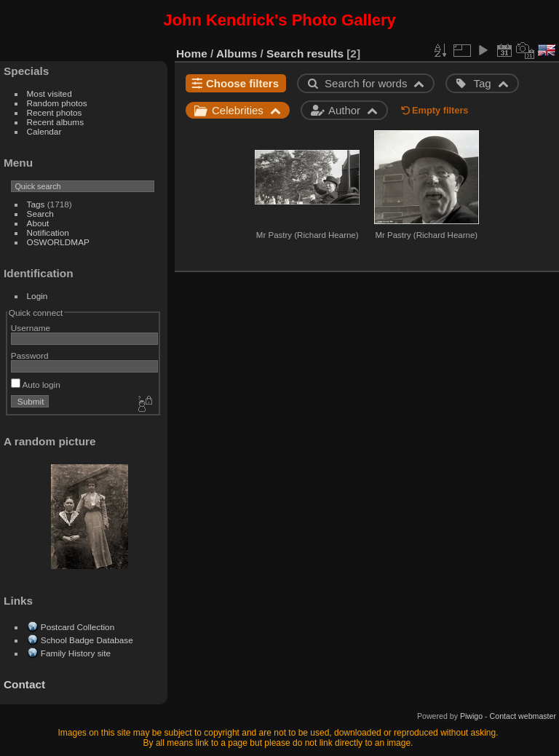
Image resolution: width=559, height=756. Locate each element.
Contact (24, 684)
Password (30, 355)
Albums (237, 53)
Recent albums (55, 122)
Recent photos (55, 112)
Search (40, 214)
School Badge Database (87, 640)
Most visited (49, 93)
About (38, 223)
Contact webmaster (523, 716)
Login (37, 296)
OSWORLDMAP (58, 242)
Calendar (44, 131)
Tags (36, 204)
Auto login (36, 385)
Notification (48, 232)
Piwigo (471, 716)
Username (31, 328)
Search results (305, 53)
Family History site (76, 653)
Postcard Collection (78, 627)
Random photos (57, 103)
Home (192, 53)
